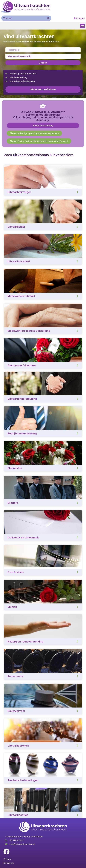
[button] (82, 26)
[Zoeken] (48, 18)
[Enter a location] (43, 50)
